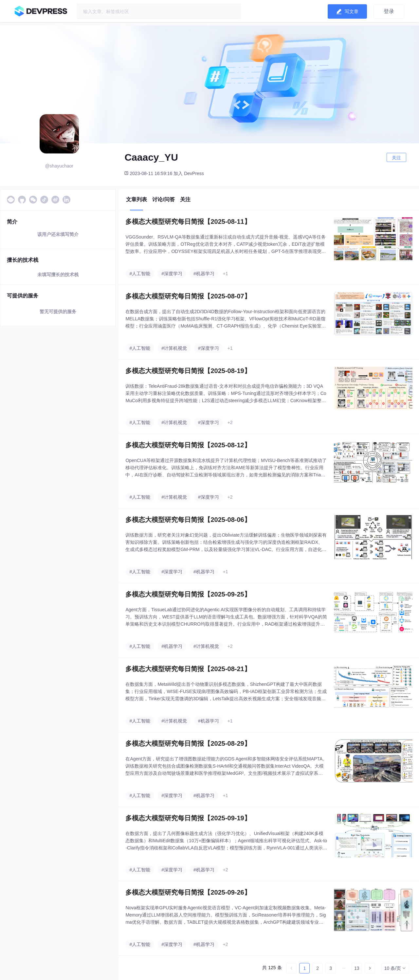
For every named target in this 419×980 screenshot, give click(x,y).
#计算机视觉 (174, 348)
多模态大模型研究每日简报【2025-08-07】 (188, 296)
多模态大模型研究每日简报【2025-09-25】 (188, 594)
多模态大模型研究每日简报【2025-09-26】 (188, 892)
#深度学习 (172, 274)
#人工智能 (140, 274)
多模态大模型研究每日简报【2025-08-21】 (188, 669)
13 (357, 968)
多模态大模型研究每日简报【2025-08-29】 (188, 743)
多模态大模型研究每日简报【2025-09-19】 (188, 818)
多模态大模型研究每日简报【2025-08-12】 (188, 445)
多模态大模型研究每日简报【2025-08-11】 (188, 222)
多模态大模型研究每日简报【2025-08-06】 (188, 520)
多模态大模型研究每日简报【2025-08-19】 (188, 371)
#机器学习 (204, 274)
